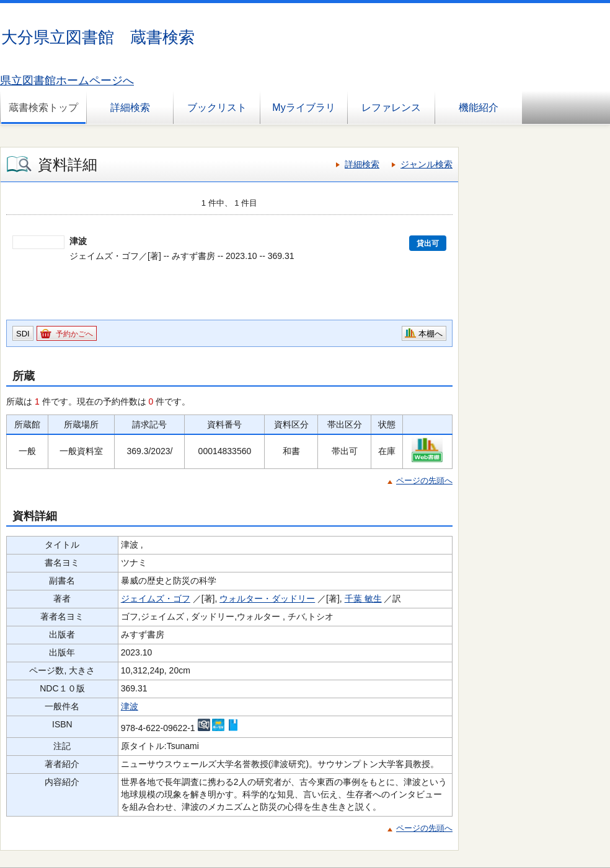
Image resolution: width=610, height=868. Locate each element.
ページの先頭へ (424, 480)
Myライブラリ (303, 107)
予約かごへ (74, 334)
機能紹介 (479, 107)
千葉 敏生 (363, 598)
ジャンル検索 (427, 164)
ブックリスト (217, 107)
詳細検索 (130, 107)
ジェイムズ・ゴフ (156, 598)
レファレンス (391, 107)
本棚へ (431, 334)
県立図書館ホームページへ (67, 81)
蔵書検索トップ (43, 107)
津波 (130, 706)
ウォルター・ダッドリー (267, 598)
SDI (23, 334)
